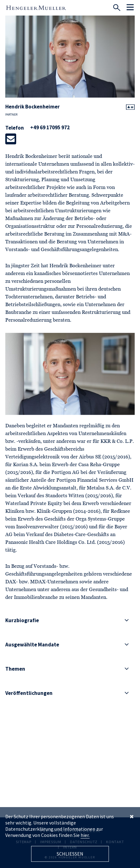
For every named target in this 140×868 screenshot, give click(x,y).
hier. (85, 835)
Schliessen (70, 854)
